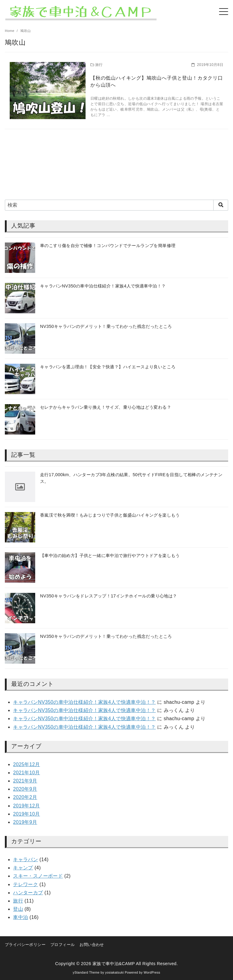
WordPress (152, 973)
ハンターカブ (28, 893)
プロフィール (62, 945)
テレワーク (25, 884)
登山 (18, 909)
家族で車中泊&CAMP (114, 964)
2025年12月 (27, 764)
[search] (221, 205)
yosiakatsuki (115, 973)
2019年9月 (25, 822)
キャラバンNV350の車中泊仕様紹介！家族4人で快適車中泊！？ (84, 702)
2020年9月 (25, 789)
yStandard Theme (86, 973)
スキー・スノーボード (38, 876)
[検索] (116, 205)
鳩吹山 (25, 31)
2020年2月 (25, 797)
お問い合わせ (92, 945)
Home (10, 31)
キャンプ (23, 868)
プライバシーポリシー (25, 945)
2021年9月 (25, 781)
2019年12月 (27, 806)
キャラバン (25, 860)
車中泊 (20, 917)
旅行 (18, 901)
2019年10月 (27, 814)
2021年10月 (27, 773)
